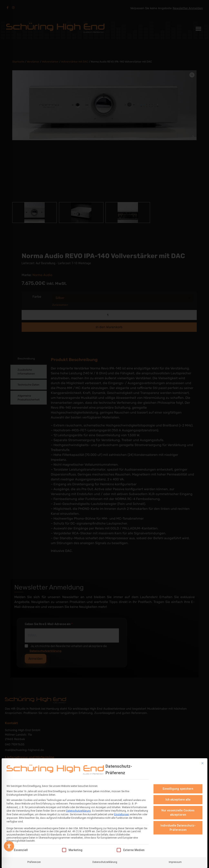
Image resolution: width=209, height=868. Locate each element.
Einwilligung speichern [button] (178, 789)
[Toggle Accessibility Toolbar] (9, 846)
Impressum (175, 862)
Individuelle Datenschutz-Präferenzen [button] (178, 828)
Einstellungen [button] (122, 814)
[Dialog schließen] (202, 763)
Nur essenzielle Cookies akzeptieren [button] (178, 813)
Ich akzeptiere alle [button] (178, 800)
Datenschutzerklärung (78, 811)
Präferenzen (34, 862)
